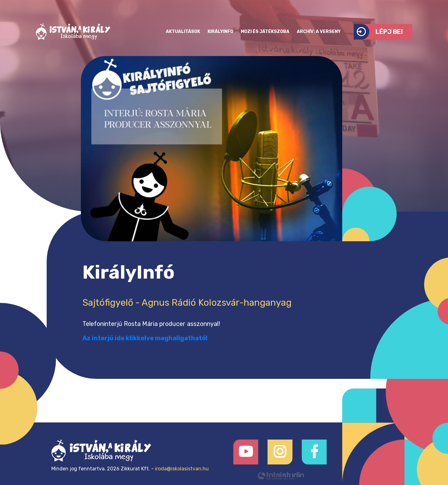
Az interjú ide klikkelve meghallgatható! (145, 338)
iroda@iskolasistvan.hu (182, 469)
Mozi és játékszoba (265, 32)
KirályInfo (220, 32)
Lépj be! (378, 32)
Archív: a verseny (319, 32)
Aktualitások (183, 32)
